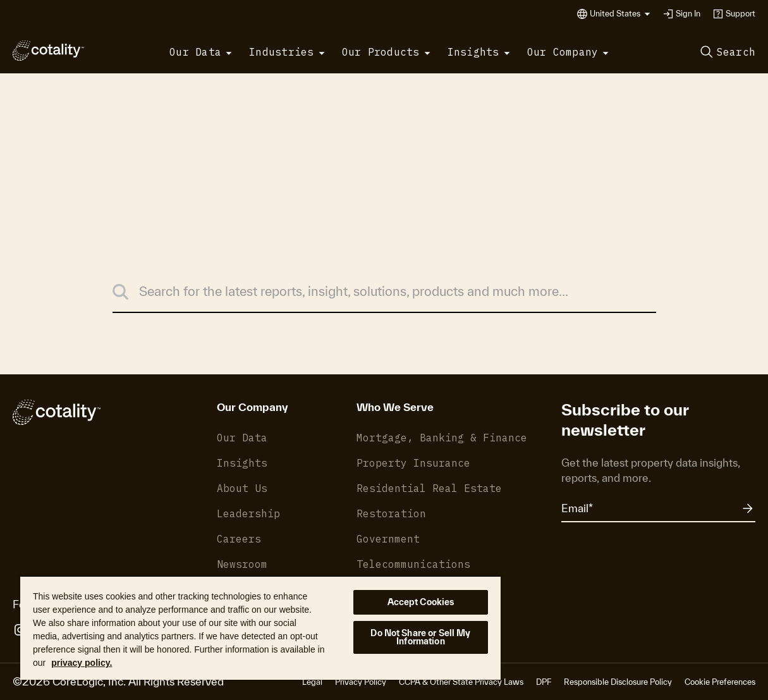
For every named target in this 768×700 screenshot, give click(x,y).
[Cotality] (48, 51)
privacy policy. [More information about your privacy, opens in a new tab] (82, 663)
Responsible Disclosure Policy (618, 682)
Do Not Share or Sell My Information (420, 637)
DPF (544, 682)
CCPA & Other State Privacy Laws (461, 682)
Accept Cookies (421, 602)
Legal (312, 682)
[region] (260, 628)
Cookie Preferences (720, 682)
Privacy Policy (361, 682)
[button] (620, 14)
